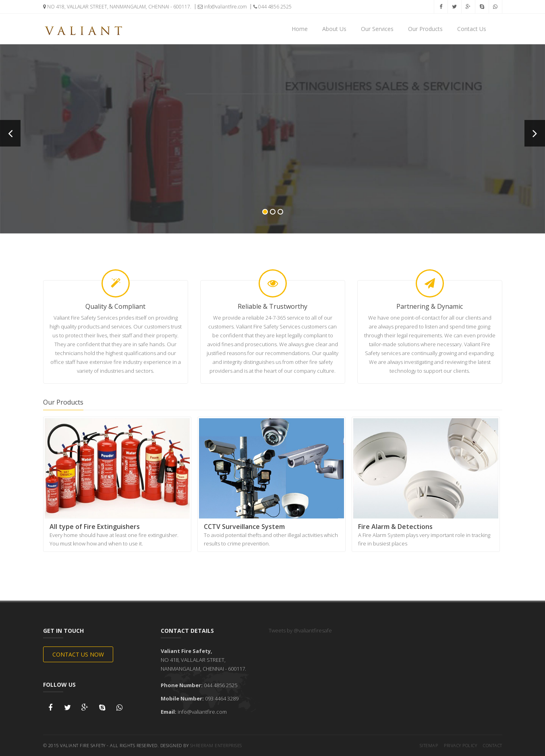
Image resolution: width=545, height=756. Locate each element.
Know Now (272, 181)
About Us (334, 29)
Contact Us (472, 29)
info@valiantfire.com (222, 7)
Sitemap (429, 745)
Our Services (377, 29)
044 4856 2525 (272, 7)
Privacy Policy (460, 745)
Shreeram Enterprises (216, 745)
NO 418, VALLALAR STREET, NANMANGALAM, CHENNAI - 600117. (117, 7)
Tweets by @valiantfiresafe (300, 630)
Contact (493, 745)
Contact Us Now (78, 654)
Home (300, 29)
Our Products (425, 29)
